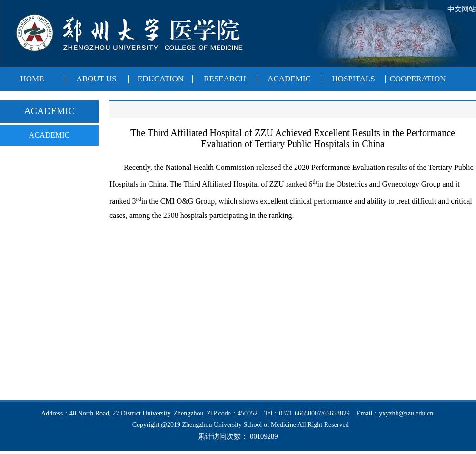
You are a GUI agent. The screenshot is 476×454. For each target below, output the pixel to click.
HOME (32, 79)
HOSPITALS (353, 79)
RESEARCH (225, 79)
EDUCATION (161, 79)
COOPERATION (417, 79)
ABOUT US (96, 79)
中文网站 (462, 9)
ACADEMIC (289, 79)
